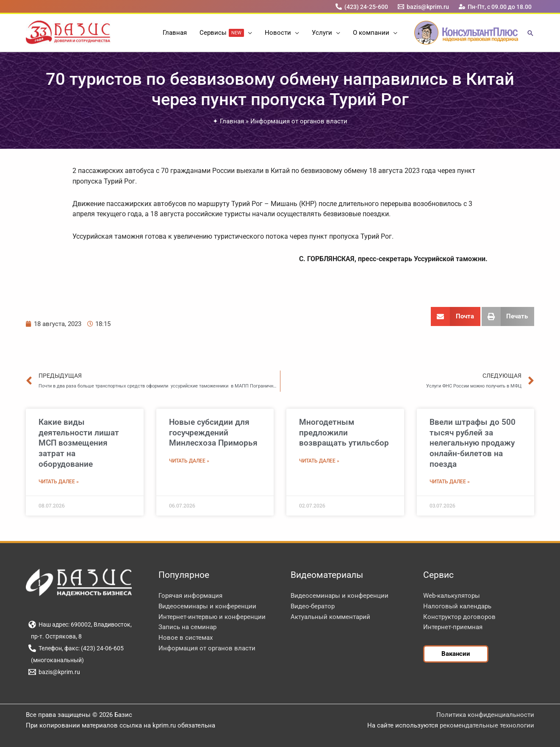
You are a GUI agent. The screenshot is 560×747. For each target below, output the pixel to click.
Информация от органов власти (299, 121)
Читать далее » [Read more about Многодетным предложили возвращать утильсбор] (319, 461)
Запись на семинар (187, 627)
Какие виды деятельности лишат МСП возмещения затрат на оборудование (79, 443)
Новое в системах (186, 638)
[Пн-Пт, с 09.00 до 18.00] (495, 7)
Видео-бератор (313, 606)
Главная (232, 121)
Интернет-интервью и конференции (212, 617)
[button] (248, 33)
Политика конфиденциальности (485, 715)
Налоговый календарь (457, 606)
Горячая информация (190, 596)
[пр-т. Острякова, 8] (55, 636)
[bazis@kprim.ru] (424, 7)
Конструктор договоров (459, 617)
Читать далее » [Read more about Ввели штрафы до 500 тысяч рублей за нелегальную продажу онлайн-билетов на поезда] (450, 482)
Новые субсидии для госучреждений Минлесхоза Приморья (213, 432)
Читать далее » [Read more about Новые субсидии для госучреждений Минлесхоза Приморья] (189, 461)
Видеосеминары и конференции (207, 606)
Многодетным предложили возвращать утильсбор (344, 432)
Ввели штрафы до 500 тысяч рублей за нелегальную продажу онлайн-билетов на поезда (473, 443)
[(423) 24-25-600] (362, 7)
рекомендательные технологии (487, 725)
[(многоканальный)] (56, 660)
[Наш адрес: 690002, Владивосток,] (80, 624)
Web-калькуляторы (452, 596)
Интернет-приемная (453, 627)
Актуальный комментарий (330, 617)
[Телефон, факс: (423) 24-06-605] (76, 648)
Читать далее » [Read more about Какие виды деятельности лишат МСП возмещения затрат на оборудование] (59, 482)
